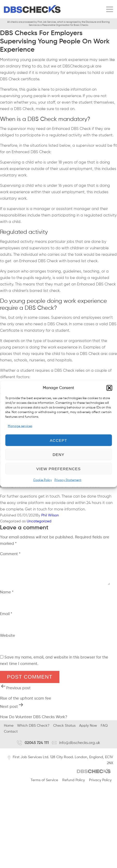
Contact (11, 735)
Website (8, 640)
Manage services (20, 426)
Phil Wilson (50, 515)
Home (9, 730)
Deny (59, 454)
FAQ (104, 730)
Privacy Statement (68, 480)
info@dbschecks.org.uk (76, 747)
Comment (10, 554)
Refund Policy (74, 784)
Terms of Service (44, 784)
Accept (58, 440)
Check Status (64, 730)
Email (6, 618)
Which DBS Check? (33, 730)
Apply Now (88, 730)
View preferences (58, 468)
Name (7, 596)
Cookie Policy (43, 480)
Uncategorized (39, 521)
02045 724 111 (33, 747)
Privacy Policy (100, 784)
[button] (109, 388)
